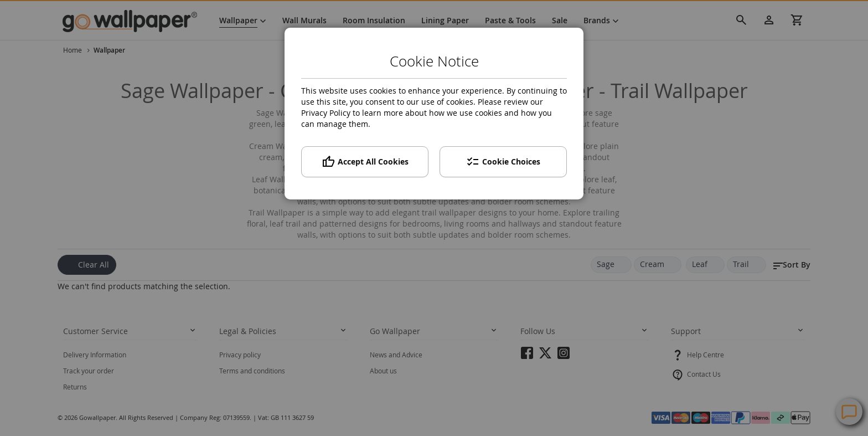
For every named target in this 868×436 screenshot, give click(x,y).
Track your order (89, 371)
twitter (545, 356)
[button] (791, 265)
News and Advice (396, 355)
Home (73, 50)
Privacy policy (240, 355)
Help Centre (706, 355)
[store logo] (135, 20)
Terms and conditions (252, 371)
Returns (75, 387)
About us (383, 371)
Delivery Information (95, 355)
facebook (527, 356)
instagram (564, 356)
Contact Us (704, 374)
